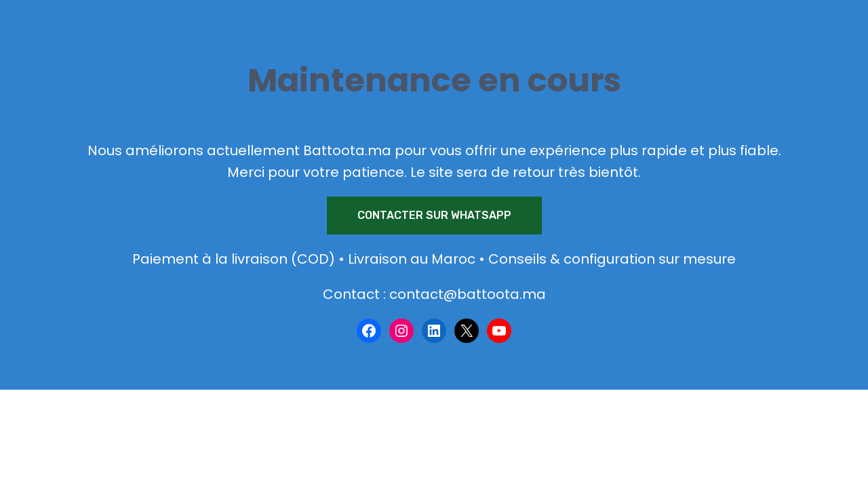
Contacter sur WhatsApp (434, 215)
